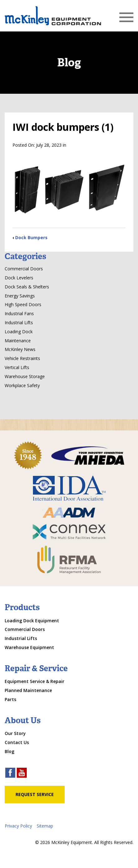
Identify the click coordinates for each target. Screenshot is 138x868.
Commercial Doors (24, 269)
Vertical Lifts (17, 367)
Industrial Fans (19, 313)
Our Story (15, 733)
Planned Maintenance (28, 690)
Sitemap (45, 826)
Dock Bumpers (31, 237)
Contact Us (17, 742)
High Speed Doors (23, 304)
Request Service (35, 794)
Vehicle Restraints (22, 358)
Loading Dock (19, 332)
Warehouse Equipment (29, 647)
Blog (9, 751)
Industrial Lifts (19, 323)
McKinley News (20, 349)
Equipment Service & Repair (34, 681)
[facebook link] (10, 773)
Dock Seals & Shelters (27, 287)
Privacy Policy (18, 826)
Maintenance (18, 341)
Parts (10, 699)
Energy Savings (20, 296)
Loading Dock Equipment (32, 621)
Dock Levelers (19, 278)
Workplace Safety (22, 385)
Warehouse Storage (25, 376)
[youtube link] (22, 773)
